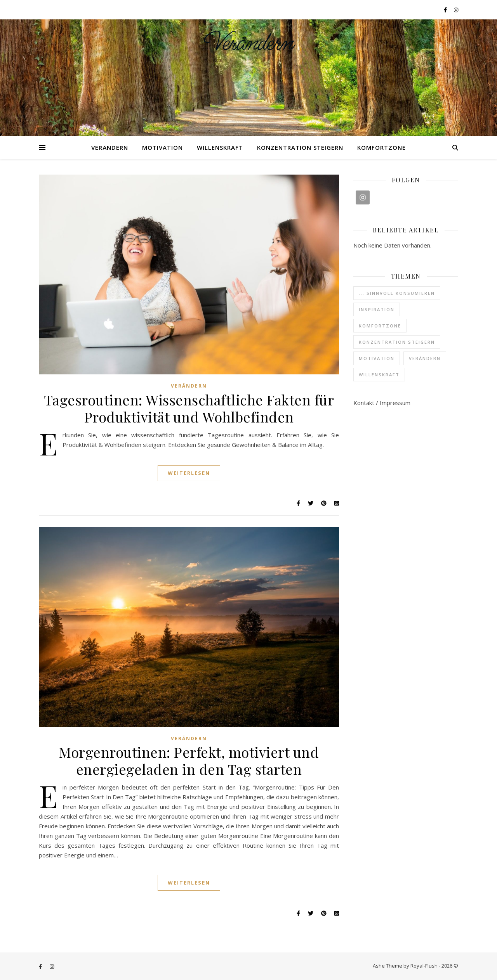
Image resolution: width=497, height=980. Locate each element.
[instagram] (456, 10)
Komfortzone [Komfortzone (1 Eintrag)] (380, 326)
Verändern (249, 43)
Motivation (162, 147)
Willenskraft (220, 147)
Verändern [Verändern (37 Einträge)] (425, 358)
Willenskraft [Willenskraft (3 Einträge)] (379, 375)
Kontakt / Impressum (382, 403)
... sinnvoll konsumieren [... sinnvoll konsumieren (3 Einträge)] (397, 293)
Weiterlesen (189, 473)
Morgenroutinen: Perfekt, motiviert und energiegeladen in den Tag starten (189, 760)
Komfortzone (381, 147)
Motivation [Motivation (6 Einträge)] (377, 358)
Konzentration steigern (300, 147)
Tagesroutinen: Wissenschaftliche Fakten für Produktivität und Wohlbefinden (189, 408)
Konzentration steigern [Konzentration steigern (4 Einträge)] (397, 342)
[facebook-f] (446, 10)
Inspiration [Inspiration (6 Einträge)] (377, 309)
